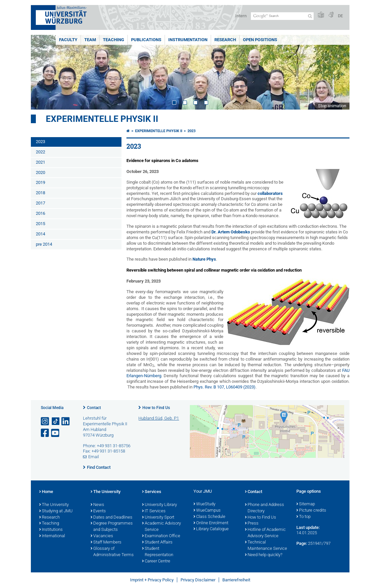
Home (46, 492)
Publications (146, 40)
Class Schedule (209, 517)
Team (90, 40)
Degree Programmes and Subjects (112, 527)
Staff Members (106, 543)
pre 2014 (44, 244)
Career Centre (156, 561)
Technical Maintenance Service (266, 546)
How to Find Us (156, 408)
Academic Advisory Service (161, 527)
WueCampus (207, 511)
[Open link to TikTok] (56, 421)
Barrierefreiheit (236, 580)
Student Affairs (157, 543)
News (97, 505)
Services (152, 492)
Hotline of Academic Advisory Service (265, 533)
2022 (40, 152)
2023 (40, 142)
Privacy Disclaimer (198, 580)
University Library (159, 505)
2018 (40, 193)
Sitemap (306, 504)
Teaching (114, 40)
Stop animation (332, 106)
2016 (40, 213)
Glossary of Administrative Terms (112, 552)
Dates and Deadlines (112, 518)
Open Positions (260, 40)
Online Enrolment (211, 523)
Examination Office (161, 536)
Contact (94, 408)
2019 (40, 182)
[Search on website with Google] (282, 16)
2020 (40, 172)
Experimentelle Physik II (102, 119)
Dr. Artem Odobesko (231, 232)
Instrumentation (188, 40)
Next (338, 72)
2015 (40, 224)
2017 (40, 203)
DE (340, 16)
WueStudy (204, 504)
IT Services (154, 511)
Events (98, 511)
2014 (40, 234)
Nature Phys (204, 259)
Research (225, 40)
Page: (302, 543)
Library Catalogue (211, 529)
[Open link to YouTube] (56, 433)
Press (252, 524)
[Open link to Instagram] (45, 421)
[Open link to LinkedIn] (66, 421)
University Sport (158, 518)
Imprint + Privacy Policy (152, 580)
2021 (40, 162)
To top (304, 517)
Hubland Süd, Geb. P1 (159, 418)
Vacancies (102, 536)
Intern (241, 16)
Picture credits (311, 511)
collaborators (270, 193)
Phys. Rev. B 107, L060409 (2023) (225, 387)
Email (94, 457)
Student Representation (158, 552)
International (52, 536)
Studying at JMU (56, 511)
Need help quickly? (264, 555)
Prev (42, 72)
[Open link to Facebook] (45, 433)
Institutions (51, 530)
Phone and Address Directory (265, 508)
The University (54, 505)
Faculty (68, 40)
